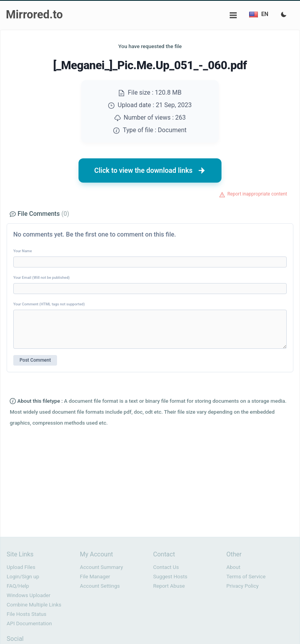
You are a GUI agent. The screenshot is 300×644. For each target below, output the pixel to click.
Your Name (23, 251)
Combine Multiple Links (34, 605)
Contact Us (166, 567)
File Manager (95, 577)
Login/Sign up (23, 577)
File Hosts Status (27, 614)
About (234, 567)
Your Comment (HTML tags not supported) (49, 304)
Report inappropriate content (257, 194)
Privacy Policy (243, 586)
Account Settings (100, 586)
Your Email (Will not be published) (41, 277)
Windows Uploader (29, 595)
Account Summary (102, 567)
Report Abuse (169, 586)
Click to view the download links (150, 170)
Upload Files (21, 567)
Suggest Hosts (170, 577)
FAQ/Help (18, 586)
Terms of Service (246, 577)
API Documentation (29, 623)
